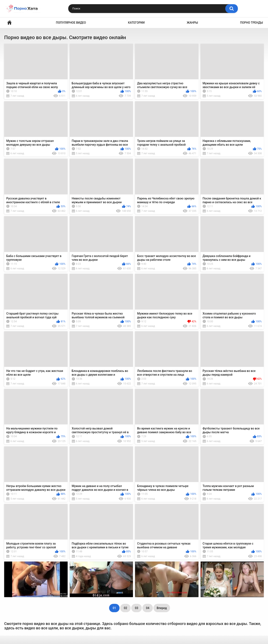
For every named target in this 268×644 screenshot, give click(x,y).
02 (125, 608)
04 (148, 608)
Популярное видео (71, 23)
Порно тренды (252, 23)
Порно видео (9, 23)
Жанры (192, 23)
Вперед (162, 608)
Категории (136, 23)
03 (137, 608)
